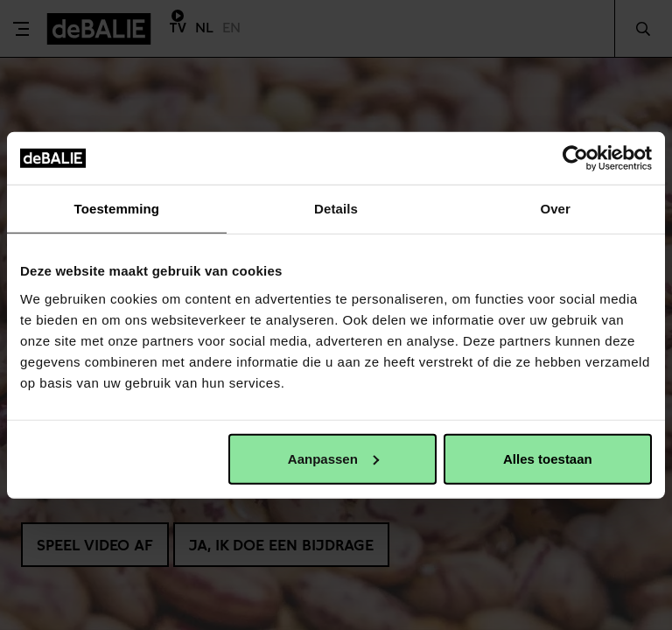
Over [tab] (555, 209)
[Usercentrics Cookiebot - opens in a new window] (575, 158)
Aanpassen (333, 458)
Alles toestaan (548, 458)
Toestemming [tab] (117, 209)
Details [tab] (336, 209)
